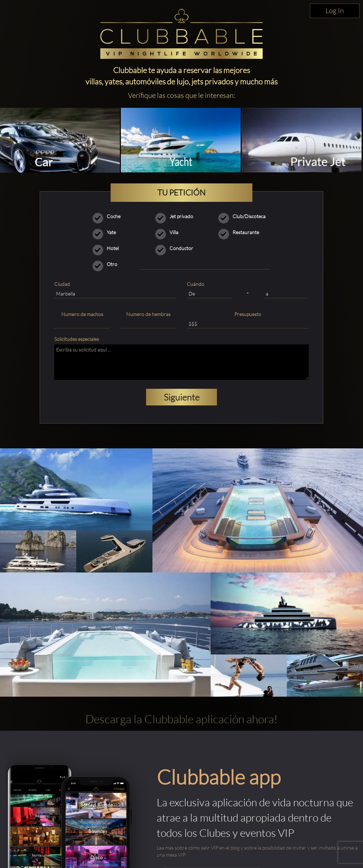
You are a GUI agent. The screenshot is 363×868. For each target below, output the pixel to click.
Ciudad (62, 284)
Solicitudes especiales (77, 339)
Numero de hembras (148, 314)
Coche (109, 216)
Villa (169, 232)
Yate (107, 232)
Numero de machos (82, 314)
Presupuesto (248, 314)
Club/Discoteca (244, 216)
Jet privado (177, 216)
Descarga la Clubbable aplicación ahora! (181, 719)
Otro (107, 264)
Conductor (177, 248)
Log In (335, 10)
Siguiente (182, 397)
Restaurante (241, 232)
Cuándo (196, 284)
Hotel (108, 248)
